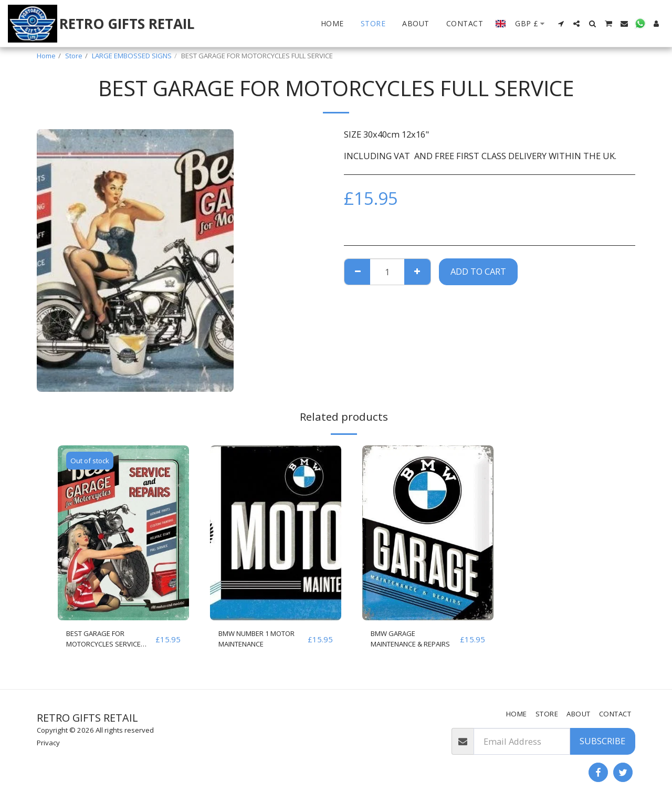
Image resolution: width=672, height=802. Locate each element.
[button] (561, 24)
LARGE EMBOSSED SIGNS (132, 56)
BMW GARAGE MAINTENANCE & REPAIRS (406, 642)
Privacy (48, 743)
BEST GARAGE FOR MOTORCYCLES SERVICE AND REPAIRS (110, 642)
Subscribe (602, 741)
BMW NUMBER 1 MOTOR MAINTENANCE (252, 642)
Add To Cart (478, 271)
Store (74, 56)
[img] (123, 533)
